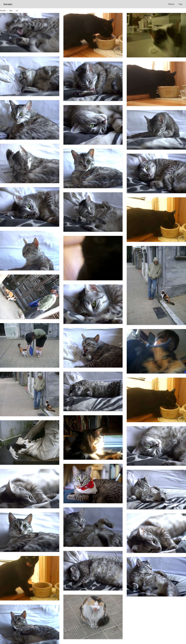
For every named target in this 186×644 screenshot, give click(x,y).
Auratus (8, 4)
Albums (171, 4)
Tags (180, 4)
